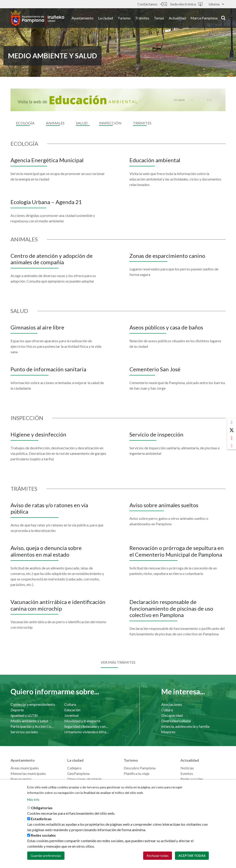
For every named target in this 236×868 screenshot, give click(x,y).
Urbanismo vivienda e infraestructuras (87, 732)
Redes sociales (192, 779)
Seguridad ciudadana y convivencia (87, 726)
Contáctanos (152, 4)
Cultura (70, 704)
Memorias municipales (28, 773)
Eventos (187, 773)
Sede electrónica (186, 4)
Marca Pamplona (204, 18)
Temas (159, 18)
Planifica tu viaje (137, 773)
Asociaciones (172, 704)
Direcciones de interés (85, 779)
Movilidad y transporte (82, 721)
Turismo (124, 18)
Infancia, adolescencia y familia (185, 726)
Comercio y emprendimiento (33, 704)
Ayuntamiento (83, 18)
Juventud (71, 715)
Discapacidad (172, 715)
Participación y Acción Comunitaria (33, 726)
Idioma (216, 4)
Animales (55, 123)
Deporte (17, 710)
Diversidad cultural (176, 721)
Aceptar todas (192, 856)
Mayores (168, 732)
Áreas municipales (25, 768)
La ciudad (106, 18)
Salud (82, 123)
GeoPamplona (78, 773)
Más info (33, 799)
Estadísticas (41, 819)
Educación (72, 710)
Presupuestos (21, 779)
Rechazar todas (158, 856)
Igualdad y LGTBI (24, 715)
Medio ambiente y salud (29, 721)
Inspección (110, 123)
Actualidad (177, 18)
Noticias (187, 768)
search (223, 18)
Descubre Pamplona (140, 768)
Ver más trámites (118, 662)
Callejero (74, 768)
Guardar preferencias (46, 856)
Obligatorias (42, 808)
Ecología (25, 123)
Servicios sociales (24, 732)
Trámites (142, 18)
